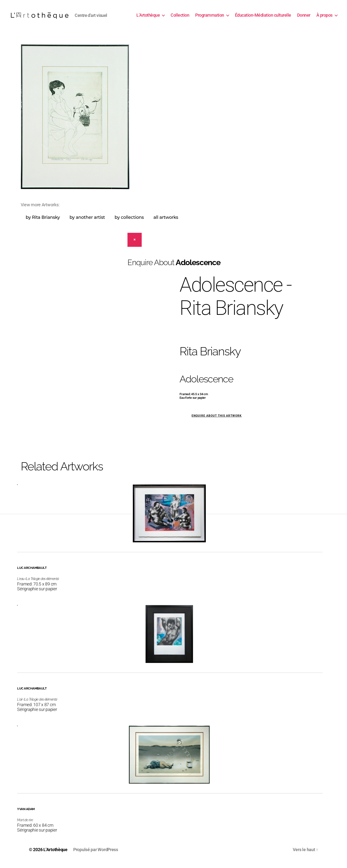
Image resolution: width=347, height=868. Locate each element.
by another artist (87, 222)
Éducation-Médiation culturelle (263, 17)
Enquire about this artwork (217, 420)
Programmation (210, 17)
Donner (304, 17)
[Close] (135, 245)
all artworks (166, 222)
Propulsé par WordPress (96, 854)
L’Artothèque (148, 17)
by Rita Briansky (43, 222)
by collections (129, 222)
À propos (324, 17)
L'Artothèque (55, 854)
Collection (180, 17)
